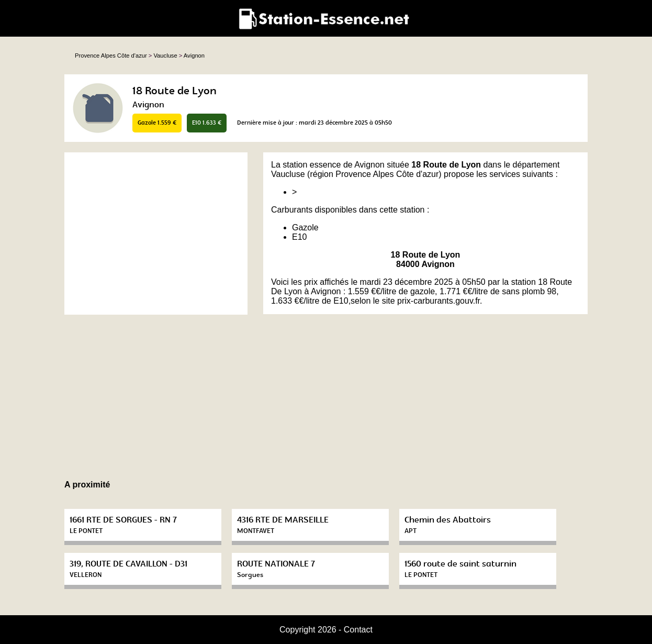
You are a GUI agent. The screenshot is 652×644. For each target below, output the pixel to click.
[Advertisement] (156, 234)
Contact (358, 630)
